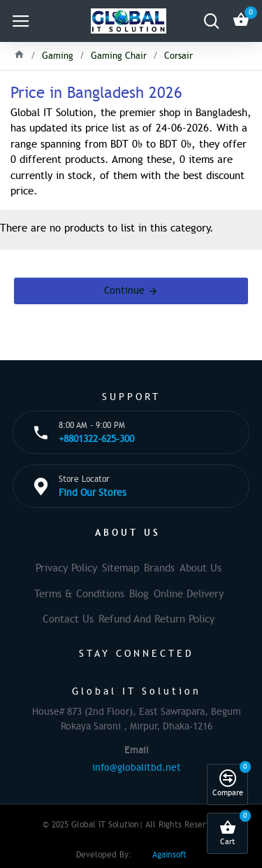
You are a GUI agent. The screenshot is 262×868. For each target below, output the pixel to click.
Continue (124, 291)
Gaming (58, 56)
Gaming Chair (119, 56)
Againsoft (169, 855)
